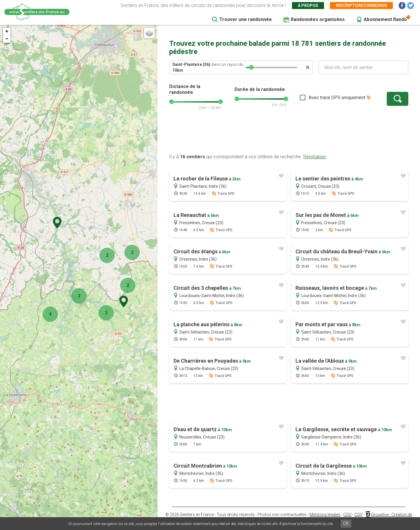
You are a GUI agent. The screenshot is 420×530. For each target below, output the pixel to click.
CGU (347, 515)
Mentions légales (325, 515)
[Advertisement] (289, 135)
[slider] (251, 67)
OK (346, 523)
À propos (308, 6)
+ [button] (7, 31)
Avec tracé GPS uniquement (337, 98)
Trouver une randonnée (246, 19)
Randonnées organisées (318, 19)
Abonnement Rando (385, 19)
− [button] (7, 39)
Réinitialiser (315, 157)
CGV (358, 515)
